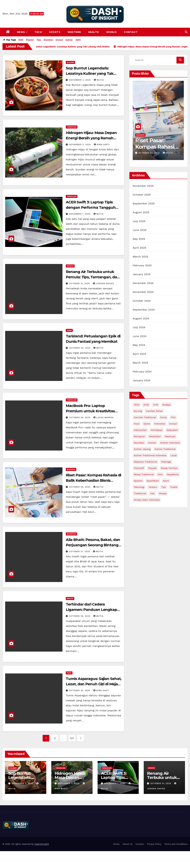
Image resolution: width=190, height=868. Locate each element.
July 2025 (139, 221)
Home (116, 844)
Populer (30, 40)
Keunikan (48, 40)
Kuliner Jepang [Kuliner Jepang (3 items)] (142, 449)
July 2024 (139, 327)
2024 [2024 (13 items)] (137, 405)
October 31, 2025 (80, 283)
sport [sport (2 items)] (166, 481)
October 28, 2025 (80, 487)
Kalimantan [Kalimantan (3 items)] (140, 430)
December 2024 (143, 283)
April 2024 (139, 354)
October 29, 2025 (80, 417)
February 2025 (142, 265)
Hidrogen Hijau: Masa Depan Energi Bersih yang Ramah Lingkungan (91, 138)
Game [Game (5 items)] (147, 424)
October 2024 (142, 301)
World (111, 32)
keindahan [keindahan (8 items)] (157, 430)
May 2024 (139, 345)
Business (71, 469)
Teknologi (72, 127)
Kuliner (70, 62)
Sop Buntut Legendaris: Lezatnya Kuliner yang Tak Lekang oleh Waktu (90, 74)
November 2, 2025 (80, 144)
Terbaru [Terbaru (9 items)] (153, 487)
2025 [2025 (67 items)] (146, 405)
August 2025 (141, 212)
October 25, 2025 (80, 690)
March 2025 (140, 257)
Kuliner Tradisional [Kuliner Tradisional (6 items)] (165, 449)
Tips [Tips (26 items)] (164, 487)
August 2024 (141, 318)
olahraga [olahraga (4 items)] (166, 462)
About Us (127, 844)
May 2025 (139, 239)
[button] (186, 32)
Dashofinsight (42, 844)
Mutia (99, 80)
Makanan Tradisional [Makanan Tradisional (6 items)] (145, 462)
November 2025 (143, 186)
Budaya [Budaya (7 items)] (166, 405)
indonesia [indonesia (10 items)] (160, 424)
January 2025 (142, 274)
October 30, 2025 (80, 348)
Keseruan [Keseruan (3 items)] (170, 436)
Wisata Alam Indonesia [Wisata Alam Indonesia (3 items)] (147, 500)
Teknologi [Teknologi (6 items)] (139, 487)
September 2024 (144, 310)
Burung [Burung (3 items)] (138, 411)
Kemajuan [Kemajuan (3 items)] (139, 436)
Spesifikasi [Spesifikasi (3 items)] (153, 481)
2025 (21, 40)
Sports (55, 32)
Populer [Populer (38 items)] (153, 468)
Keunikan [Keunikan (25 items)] (139, 443)
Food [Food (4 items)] (137, 424)
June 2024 (140, 336)
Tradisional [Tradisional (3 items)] (140, 493)
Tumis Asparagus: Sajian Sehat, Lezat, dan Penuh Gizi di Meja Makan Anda (94, 684)
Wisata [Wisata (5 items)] (163, 493)
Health (94, 32)
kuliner (69, 40)
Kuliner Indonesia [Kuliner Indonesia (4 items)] (170, 443)
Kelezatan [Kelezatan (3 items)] (172, 430)
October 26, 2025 (80, 616)
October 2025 (142, 195)
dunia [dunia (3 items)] (163, 417)
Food (69, 673)
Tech (38, 32)
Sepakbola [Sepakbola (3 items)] (173, 474)
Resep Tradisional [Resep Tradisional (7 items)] (144, 474)
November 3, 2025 (80, 80)
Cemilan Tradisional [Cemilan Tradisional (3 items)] (145, 417)
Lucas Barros (103, 417)
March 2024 (140, 363)
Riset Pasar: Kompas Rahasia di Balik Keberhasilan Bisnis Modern (93, 480)
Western (74, 32)
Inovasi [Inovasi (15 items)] (173, 424)
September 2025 (144, 203)
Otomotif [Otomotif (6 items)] (139, 468)
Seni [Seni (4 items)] (160, 474)
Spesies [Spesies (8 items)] (138, 481)
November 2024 (143, 292)
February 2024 (142, 372)
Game (69, 330)
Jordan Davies (104, 283)
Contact (131, 32)
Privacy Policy (154, 844)
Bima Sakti (102, 144)
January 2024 (142, 380)
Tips (39, 40)
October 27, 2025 (80, 551)
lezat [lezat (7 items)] (174, 455)
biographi (71, 534)
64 (72, 738)
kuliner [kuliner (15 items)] (152, 443)
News (21, 32)
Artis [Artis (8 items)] (156, 405)
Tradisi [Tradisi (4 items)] (174, 487)
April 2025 (139, 248)
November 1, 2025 (80, 214)
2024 (78, 40)
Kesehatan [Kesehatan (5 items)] (155, 436)
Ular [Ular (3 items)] (153, 493)
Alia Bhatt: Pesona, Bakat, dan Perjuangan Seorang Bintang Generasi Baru (93, 545)
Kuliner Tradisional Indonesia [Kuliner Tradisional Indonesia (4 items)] (150, 455)
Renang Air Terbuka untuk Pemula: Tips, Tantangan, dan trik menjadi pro (93, 277)
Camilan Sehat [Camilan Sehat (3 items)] (154, 411)
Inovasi (59, 40)
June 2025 (140, 230)
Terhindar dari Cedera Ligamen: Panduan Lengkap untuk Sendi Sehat (91, 610)
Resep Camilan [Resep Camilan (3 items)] (169, 468)
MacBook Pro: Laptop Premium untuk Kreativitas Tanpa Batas (90, 411)
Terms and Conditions (176, 844)
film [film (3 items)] (173, 417)
